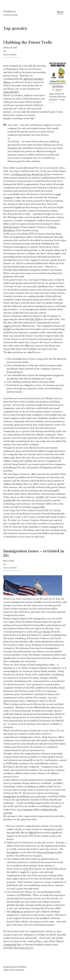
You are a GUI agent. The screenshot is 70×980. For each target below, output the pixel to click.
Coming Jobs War (12, 945)
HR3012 (33, 833)
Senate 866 (38, 507)
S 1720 (40, 497)
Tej (4, 51)
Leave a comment (10, 55)
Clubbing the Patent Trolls (28, 42)
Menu (60, 12)
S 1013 (7, 500)
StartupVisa (13, 852)
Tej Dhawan (10, 12)
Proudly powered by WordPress (15, 967)
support (8, 326)
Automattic (20, 970)
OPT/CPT (28, 869)
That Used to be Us (23, 948)
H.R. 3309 (35, 319)
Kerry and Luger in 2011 (50, 852)
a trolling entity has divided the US (29, 174)
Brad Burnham (11, 227)
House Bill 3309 (11, 92)
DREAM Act (17, 912)
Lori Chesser (44, 632)
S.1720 (7, 329)
